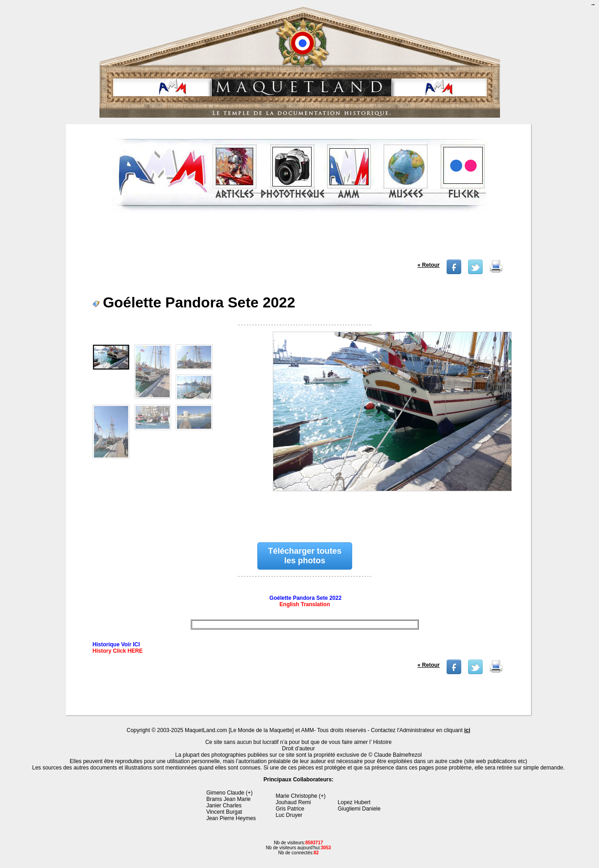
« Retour (429, 265)
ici (467, 730)
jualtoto (594, 5)
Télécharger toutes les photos (305, 556)
